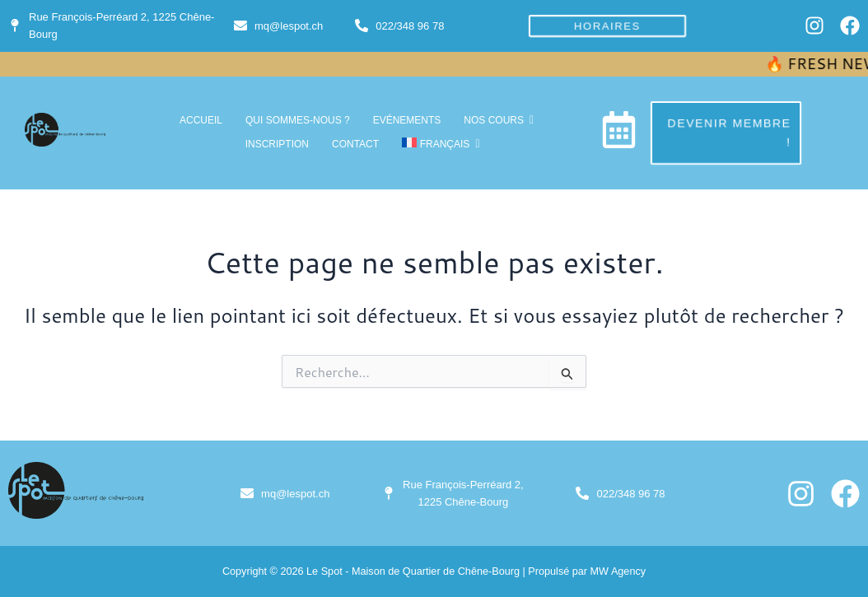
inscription (277, 144)
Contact (355, 144)
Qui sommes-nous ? (298, 120)
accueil (201, 120)
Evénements (407, 120)
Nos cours (497, 120)
